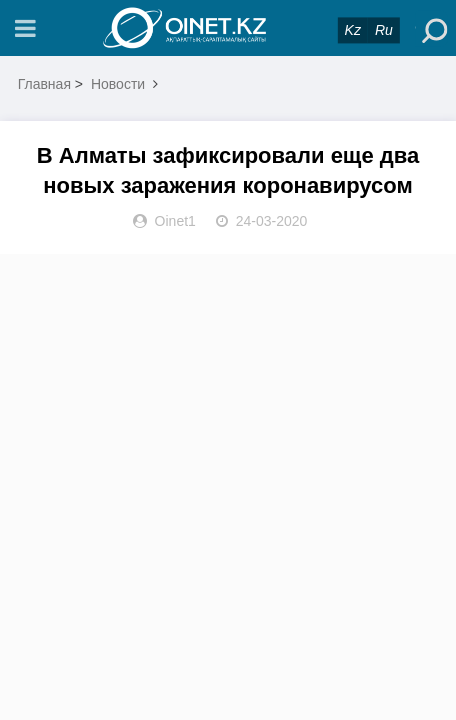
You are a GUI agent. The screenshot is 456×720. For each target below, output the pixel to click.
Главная (44, 84)
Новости (118, 84)
